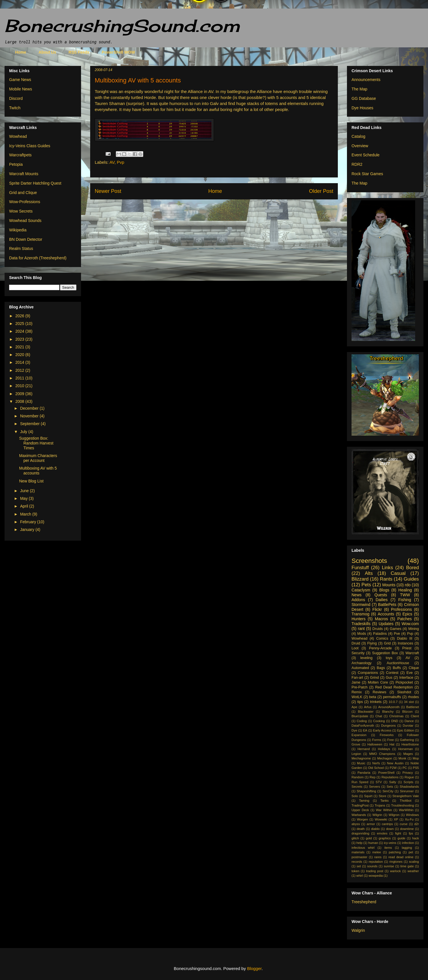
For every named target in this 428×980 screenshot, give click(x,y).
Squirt (368, 796)
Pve (397, 634)
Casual (398, 573)
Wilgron (394, 815)
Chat (379, 716)
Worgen (363, 819)
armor (371, 824)
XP (396, 819)
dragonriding (360, 833)
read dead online (401, 857)
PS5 (416, 768)
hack (415, 838)
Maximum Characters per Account (38, 458)
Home (21, 52)
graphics (385, 838)
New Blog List (31, 481)
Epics (407, 614)
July (24, 432)
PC (405, 768)
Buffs (397, 668)
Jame (356, 682)
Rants (386, 579)
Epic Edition (406, 730)
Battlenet (413, 707)
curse (404, 824)
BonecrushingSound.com (122, 26)
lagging (407, 848)
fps (411, 833)
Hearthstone (410, 744)
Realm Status (21, 248)
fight (398, 833)
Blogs (384, 590)
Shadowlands (409, 787)
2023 (20, 339)
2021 (20, 347)
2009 (20, 394)
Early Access (382, 730)
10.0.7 (393, 702)
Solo (355, 796)
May (24, 498)
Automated (360, 668)
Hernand (364, 749)
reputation (376, 862)
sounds (372, 866)
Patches (405, 619)
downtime (407, 829)
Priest (407, 648)
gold (369, 838)
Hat (392, 744)
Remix (357, 692)
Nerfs (376, 763)
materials (358, 852)
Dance (409, 721)
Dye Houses (362, 108)
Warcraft (412, 653)
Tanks (384, 801)
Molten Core (378, 682)
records (357, 862)
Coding (362, 721)
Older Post (321, 191)
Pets (366, 585)
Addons (358, 600)
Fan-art (357, 678)
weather (413, 871)
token (355, 871)
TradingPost (360, 805)
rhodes (414, 697)
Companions (368, 673)
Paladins (380, 634)
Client (415, 716)
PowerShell (386, 773)
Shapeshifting (366, 791)
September (30, 424)
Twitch (15, 108)
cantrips (387, 824)
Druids (377, 629)
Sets (390, 787)
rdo (408, 585)
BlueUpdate (360, 716)
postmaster (359, 857)
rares (378, 857)
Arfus (368, 707)
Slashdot (404, 692)
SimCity (388, 791)
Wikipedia (18, 230)
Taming (364, 801)
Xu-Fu (409, 819)
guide (401, 838)
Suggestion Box (385, 653)
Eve (410, 673)
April (25, 506)
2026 (20, 316)
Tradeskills (361, 624)
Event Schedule (366, 155)
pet (411, 852)
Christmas (396, 716)
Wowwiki (381, 819)
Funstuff (360, 568)
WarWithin (406, 810)
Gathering (407, 740)
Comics (382, 638)
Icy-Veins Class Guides (30, 146)
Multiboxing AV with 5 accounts (38, 471)
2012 (20, 370)
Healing (405, 590)
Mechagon (385, 758)
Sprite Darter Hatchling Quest (35, 183)
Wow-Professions (25, 202)
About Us (47, 52)
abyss (356, 824)
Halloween (375, 744)
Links (387, 568)
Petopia (16, 164)
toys (389, 658)
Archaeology (362, 663)
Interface (406, 678)
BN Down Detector (26, 239)
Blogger (254, 968)
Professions (401, 609)
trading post (375, 871)
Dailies (382, 600)
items (388, 848)
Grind (374, 678)
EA (365, 730)
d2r (417, 824)
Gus (389, 678)
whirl (360, 876)
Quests (381, 595)
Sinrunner (407, 791)
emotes (382, 833)
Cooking (379, 721)
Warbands (359, 815)
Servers (374, 787)
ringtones (396, 862)
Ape (354, 707)
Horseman (405, 749)
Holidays (384, 749)
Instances (405, 643)
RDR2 (357, 164)
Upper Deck (360, 810)
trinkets (376, 702)
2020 (20, 355)
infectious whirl (363, 848)
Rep (373, 777)
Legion (356, 754)
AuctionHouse (398, 663)
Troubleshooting (403, 805)
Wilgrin (377, 815)
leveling (367, 658)
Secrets (357, 787)
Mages (408, 754)
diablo (375, 829)
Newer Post (108, 191)
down (390, 829)
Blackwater (366, 712)
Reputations (390, 777)
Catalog (358, 136)
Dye (354, 730)
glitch (355, 838)
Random (358, 777)
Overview (360, 146)
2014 (20, 362)
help (359, 843)
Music (361, 763)
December (30, 408)
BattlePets (387, 605)
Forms (377, 740)
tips (360, 702)
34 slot (409, 702)
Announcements (366, 80)
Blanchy (388, 712)
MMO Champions (382, 754)
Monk (402, 758)
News (357, 595)
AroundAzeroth (389, 707)
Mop (416, 758)
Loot (355, 648)
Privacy (408, 773)
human (373, 843)
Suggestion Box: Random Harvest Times (36, 443)
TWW (405, 595)
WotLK (357, 697)
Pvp (121, 162)
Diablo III (405, 638)
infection (408, 843)
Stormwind (361, 605)
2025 (20, 324)
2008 (20, 401)
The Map (359, 89)
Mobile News (21, 89)
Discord (16, 98)
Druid (356, 643)
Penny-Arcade (380, 648)
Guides (411, 579)
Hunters (359, 619)
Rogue (409, 777)
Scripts (408, 782)
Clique (414, 668)
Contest (392, 673)
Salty (393, 782)
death (361, 829)
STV (379, 782)
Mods (362, 634)
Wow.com (410, 624)
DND (395, 721)
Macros (381, 619)
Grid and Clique (23, 193)
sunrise (389, 866)
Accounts (386, 614)
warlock (395, 871)
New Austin (395, 763)
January (28, 530)
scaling (414, 862)
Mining (414, 629)
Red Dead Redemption (394, 687)
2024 (20, 331)
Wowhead (18, 136)
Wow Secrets (21, 211)
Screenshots (369, 561)
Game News (20, 80)
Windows (412, 815)
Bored (412, 568)
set (359, 866)
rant (361, 629)
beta (373, 697)
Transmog (361, 614)
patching (395, 852)
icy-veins (390, 843)
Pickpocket (404, 682)
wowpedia (376, 876)
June (25, 491)
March (26, 514)
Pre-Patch (360, 687)
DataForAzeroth (363, 726)
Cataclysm (361, 590)
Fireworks (387, 735)
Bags (381, 668)
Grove (356, 744)
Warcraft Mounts (24, 174)
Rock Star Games (367, 174)
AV (112, 162)
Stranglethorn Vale (406, 796)
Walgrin (358, 930)
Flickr (377, 609)
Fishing (405, 600)
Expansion (359, 735)
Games (396, 629)
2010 (20, 386)
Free (390, 740)
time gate (407, 866)
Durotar (408, 726)
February (29, 522)
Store (382, 796)
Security (358, 653)
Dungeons (388, 726)
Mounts (389, 585)
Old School (376, 768)
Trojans (380, 805)
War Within (384, 810)
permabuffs (392, 697)
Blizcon (407, 712)
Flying (372, 643)
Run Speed (360, 782)
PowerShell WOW (118, 52)
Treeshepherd (364, 902)
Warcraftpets (20, 155)
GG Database (364, 98)
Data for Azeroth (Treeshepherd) (38, 258)
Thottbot (406, 801)
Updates (386, 624)
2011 (20, 378)
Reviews (379, 692)
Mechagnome (361, 758)
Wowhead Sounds (25, 221)
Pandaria (364, 773)
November (30, 416)
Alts (369, 573)
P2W (393, 768)
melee (377, 852)
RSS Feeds (79, 52)
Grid (387, 643)
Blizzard (360, 579)
